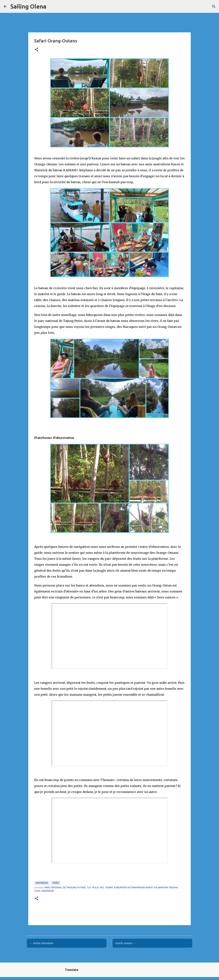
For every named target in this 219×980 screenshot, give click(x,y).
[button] (36, 50)
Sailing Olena (28, 6)
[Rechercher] (214, 7)
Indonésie (42, 883)
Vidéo (56, 883)
